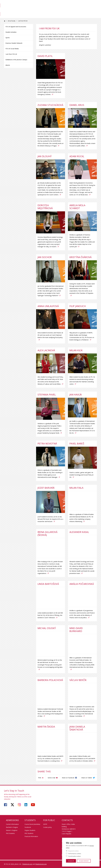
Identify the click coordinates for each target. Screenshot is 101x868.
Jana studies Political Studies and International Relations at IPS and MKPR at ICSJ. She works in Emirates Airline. (82, 759)
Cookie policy (47, 827)
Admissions (22, 16)
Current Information (12, 824)
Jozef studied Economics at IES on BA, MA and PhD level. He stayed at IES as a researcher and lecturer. (50, 519)
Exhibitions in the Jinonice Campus (16, 60)
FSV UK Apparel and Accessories (16, 27)
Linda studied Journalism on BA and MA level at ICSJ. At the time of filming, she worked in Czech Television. (50, 615)
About (9, 16)
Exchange (48, 16)
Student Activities (11, 32)
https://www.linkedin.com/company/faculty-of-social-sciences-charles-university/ (26, 805)
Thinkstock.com (27, 864)
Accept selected (84, 861)
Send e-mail (51, 778)
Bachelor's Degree (12, 827)
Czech (95, 7)
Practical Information (31, 836)
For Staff (81, 10)
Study (35, 16)
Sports (8, 38)
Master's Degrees (12, 830)
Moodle (70, 4)
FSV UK (5, 21)
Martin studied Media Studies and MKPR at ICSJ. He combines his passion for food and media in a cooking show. (50, 759)
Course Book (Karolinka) (32, 824)
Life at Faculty (76, 18)
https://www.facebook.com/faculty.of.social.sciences (6, 805)
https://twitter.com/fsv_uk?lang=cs (12, 805)
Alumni (8, 65)
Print (40, 778)
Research (61, 16)
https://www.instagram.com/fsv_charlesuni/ (19, 805)
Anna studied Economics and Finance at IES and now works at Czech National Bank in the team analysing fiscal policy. (50, 335)
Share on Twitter (87, 778)
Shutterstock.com (41, 864)
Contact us (91, 18)
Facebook (28, 827)
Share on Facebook (68, 778)
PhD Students (10, 833)
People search (93, 4)
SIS (64, 4)
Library (73, 10)
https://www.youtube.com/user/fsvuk (33, 805)
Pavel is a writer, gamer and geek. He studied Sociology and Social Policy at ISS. (81, 475)
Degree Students (30, 830)
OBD (76, 4)
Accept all (71, 861)
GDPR (45, 824)
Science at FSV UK (92, 10)
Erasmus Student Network (14, 43)
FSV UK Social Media (12, 49)
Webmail (83, 4)
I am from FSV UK (11, 54)
